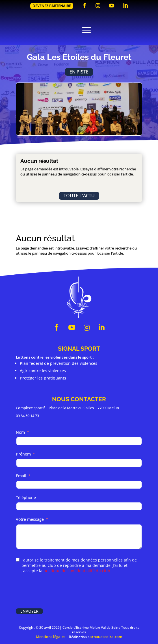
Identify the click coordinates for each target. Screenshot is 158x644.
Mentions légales (51, 637)
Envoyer (29, 611)
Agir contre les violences (43, 371)
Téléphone (26, 497)
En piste (79, 72)
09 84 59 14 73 (27, 416)
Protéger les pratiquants (43, 378)
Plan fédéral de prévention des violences (59, 363)
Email (21, 476)
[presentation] (59, 591)
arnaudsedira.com (106, 637)
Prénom (23, 454)
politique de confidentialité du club (77, 571)
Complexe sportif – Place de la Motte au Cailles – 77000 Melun (67, 408)
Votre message (30, 519)
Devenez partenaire (52, 6)
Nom (20, 432)
